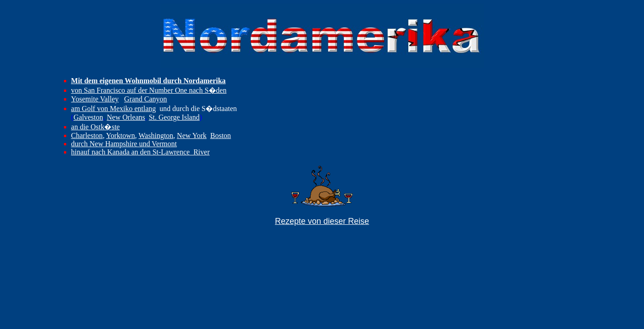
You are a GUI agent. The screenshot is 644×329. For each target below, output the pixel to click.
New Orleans (126, 117)
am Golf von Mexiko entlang (114, 109)
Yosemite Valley (95, 99)
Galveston (88, 117)
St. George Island (174, 117)
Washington (156, 135)
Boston (220, 135)
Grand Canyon (146, 99)
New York (192, 135)
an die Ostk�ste (96, 127)
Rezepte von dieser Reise (322, 221)
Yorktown (120, 135)
